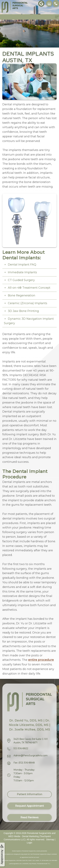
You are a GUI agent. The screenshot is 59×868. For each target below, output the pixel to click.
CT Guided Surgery (21, 280)
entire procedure (41, 660)
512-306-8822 (21, 748)
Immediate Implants (22, 272)
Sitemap (50, 839)
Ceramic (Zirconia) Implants (28, 303)
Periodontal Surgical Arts (39, 833)
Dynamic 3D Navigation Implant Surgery (29, 321)
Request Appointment (29, 809)
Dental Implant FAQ (22, 265)
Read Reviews (29, 821)
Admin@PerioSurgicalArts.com (31, 756)
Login (29, 843)
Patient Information (29, 798)
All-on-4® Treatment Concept (29, 288)
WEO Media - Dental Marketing (23, 836)
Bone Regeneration (22, 295)
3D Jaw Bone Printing (23, 311)
